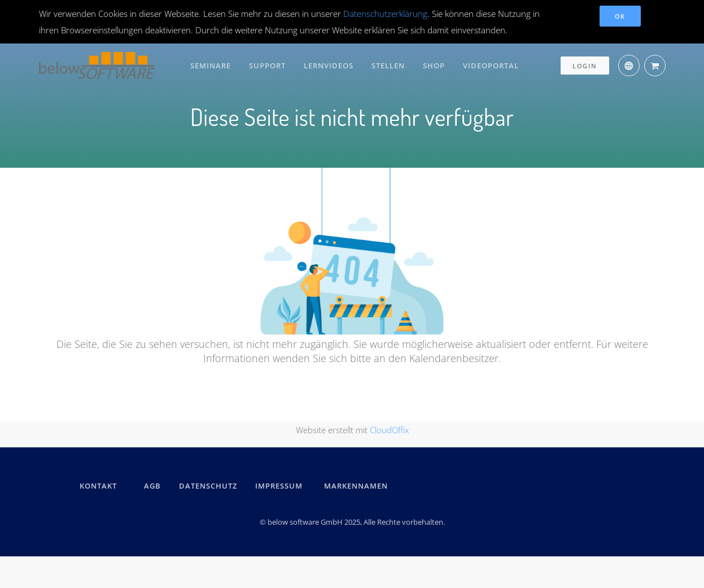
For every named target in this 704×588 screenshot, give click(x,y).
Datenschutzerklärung (385, 14)
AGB (152, 486)
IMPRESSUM (281, 486)
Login (585, 66)
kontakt (98, 486)
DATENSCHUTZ (208, 486)
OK (620, 16)
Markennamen (356, 486)
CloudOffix (389, 430)
